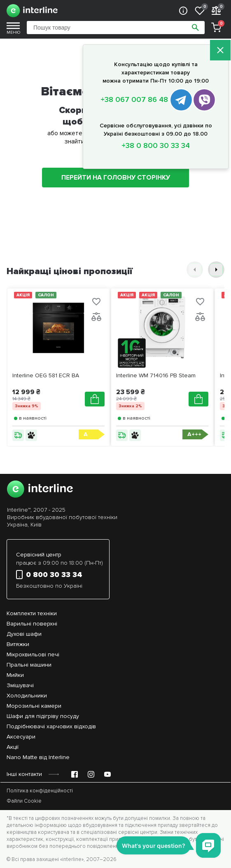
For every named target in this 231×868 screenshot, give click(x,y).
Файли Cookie (24, 801)
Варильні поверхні (32, 624)
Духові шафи (24, 634)
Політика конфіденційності (40, 791)
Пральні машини (29, 665)
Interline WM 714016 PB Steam (156, 375)
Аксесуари (21, 737)
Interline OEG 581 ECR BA (46, 375)
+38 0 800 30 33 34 (156, 145)
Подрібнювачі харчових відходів (51, 726)
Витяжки (18, 644)
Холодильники (27, 696)
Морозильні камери (34, 706)
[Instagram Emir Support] (91, 774)
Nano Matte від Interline (38, 757)
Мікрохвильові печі (33, 654)
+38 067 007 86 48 (134, 99)
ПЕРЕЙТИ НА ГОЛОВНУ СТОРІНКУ (116, 178)
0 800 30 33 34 (49, 575)
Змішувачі (20, 685)
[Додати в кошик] (95, 399)
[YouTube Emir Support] (107, 774)
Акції (13, 747)
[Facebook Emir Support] (75, 774)
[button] (195, 270)
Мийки (15, 675)
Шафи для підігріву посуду (43, 716)
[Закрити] (220, 51)
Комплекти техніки (32, 613)
